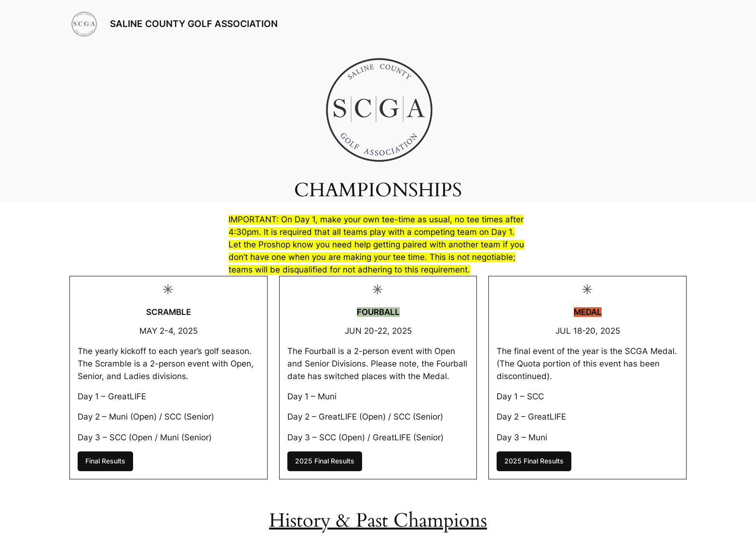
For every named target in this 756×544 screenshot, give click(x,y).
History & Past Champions (378, 521)
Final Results (105, 461)
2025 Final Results (325, 461)
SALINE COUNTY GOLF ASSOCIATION (194, 24)
